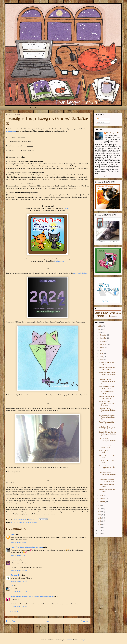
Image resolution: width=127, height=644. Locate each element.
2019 (100, 518)
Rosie (119, 313)
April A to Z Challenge (80, 273)
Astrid (99, 313)
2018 (100, 521)
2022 (100, 509)
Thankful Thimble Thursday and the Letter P (108, 410)
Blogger (83, 640)
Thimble (100, 316)
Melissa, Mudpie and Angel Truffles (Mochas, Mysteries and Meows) (32, 596)
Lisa (12, 586)
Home (9, 108)
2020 (100, 515)
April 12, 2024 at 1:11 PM (19, 543)
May (101, 357)
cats (26, 522)
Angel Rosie (21, 108)
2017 (100, 524)
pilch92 (13, 534)
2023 (100, 506)
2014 (100, 533)
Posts (99, 119)
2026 (100, 326)
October (102, 341)
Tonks (111, 316)
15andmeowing (11, 131)
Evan (112, 313)
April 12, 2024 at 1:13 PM (19, 555)
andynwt (69, 640)
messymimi (14, 560)
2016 (100, 527)
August (102, 347)
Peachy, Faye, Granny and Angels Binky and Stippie (27, 547)
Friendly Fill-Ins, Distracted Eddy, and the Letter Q (107, 403)
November (103, 338)
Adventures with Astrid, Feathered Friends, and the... (107, 417)
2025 (100, 329)
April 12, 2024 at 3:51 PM (19, 571)
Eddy (30, 522)
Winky (116, 316)
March (102, 496)
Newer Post (10, 621)
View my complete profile (104, 176)
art (23, 522)
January (102, 502)
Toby (107, 316)
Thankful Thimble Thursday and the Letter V (108, 381)
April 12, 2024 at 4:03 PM (19, 581)
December (103, 335)
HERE (67, 208)
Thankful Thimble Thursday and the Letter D (108, 475)
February (103, 499)
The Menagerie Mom (114, 133)
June (101, 354)
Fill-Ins (34, 522)
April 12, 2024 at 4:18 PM (19, 592)
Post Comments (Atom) (52, 627)
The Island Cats (16, 575)
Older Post (85, 621)
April (102, 360)
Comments (101, 122)
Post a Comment (14, 611)
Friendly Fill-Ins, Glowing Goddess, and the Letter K (108, 434)
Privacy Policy (35, 108)
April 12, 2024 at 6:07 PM (19, 607)
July (101, 350)
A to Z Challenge (16, 522)
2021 (100, 512)
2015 (100, 530)
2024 (100, 332)
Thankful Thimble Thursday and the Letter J (108, 441)
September (103, 344)
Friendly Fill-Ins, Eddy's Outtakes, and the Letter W (108, 374)
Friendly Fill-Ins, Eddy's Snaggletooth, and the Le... (107, 468)
